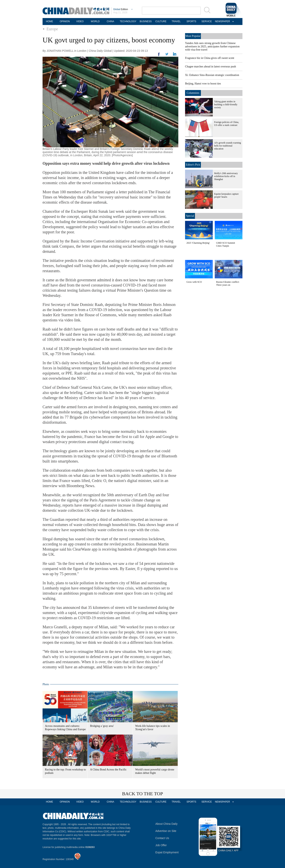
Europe (52, 29)
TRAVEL (176, 21)
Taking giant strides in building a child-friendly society (226, 104)
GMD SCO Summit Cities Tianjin (226, 244)
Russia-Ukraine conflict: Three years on (228, 283)
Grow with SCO (194, 282)
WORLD (95, 21)
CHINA (110, 21)
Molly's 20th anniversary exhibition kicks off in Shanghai (226, 176)
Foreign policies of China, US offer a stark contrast (227, 124)
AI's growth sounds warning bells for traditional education (228, 146)
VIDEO (80, 21)
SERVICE (207, 21)
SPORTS (191, 21)
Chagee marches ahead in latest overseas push (210, 67)
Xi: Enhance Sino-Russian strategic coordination (212, 75)
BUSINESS (146, 21)
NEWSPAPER (222, 21)
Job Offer (161, 845)
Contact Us (162, 838)
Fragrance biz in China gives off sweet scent (210, 58)
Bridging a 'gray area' (102, 726)
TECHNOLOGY (128, 21)
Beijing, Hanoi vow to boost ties (203, 84)
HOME (49, 21)
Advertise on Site (166, 831)
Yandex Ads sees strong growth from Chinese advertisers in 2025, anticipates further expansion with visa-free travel (212, 46)
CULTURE (161, 21)
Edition (121, 9)
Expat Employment (167, 852)
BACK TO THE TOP (143, 794)
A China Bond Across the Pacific (108, 770)
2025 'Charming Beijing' (198, 243)
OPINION (65, 21)
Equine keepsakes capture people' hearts (226, 195)
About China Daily (166, 824)
